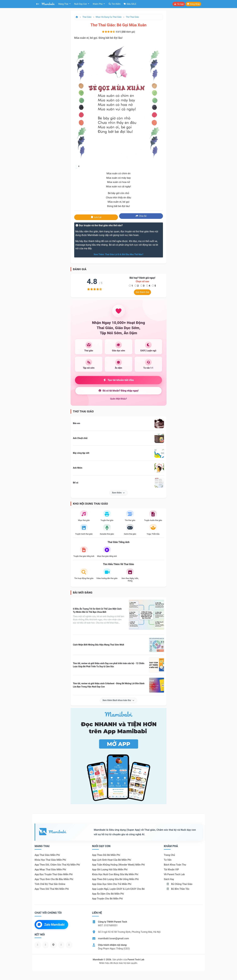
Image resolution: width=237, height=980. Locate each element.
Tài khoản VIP (171, 870)
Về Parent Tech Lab (174, 874)
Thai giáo (87, 17)
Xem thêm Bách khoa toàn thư (118, 700)
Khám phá (98, 4)
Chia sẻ (141, 216)
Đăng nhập (193, 4)
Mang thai (64, 4)
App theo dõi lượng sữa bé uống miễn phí (115, 879)
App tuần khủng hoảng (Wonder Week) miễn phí (118, 865)
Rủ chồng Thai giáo (179, 884)
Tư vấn (168, 860)
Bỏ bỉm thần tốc (178, 889)
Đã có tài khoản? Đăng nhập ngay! (118, 391)
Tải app (179, 4)
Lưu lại (96, 217)
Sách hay (169, 879)
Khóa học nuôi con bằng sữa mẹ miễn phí (115, 874)
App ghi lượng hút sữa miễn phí (110, 870)
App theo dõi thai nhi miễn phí (52, 889)
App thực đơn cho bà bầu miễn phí (54, 879)
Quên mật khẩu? (119, 399)
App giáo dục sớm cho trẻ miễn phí (112, 884)
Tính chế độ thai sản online (50, 884)
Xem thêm (119, 493)
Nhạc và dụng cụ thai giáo (109, 17)
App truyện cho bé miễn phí (107, 899)
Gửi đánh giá (142, 292)
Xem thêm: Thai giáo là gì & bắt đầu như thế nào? (118, 254)
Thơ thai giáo (132, 17)
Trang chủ (169, 855)
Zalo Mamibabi (50, 925)
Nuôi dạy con (81, 4)
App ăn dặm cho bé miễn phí (108, 894)
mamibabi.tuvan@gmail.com (113, 938)
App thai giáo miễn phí (47, 855)
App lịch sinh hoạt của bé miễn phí (112, 860)
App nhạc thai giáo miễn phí (50, 870)
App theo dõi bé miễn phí (106, 855)
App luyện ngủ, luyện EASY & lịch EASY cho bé (118, 889)
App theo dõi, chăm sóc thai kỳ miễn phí (57, 865)
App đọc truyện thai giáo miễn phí (54, 874)
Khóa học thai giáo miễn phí (50, 860)
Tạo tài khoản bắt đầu (119, 380)
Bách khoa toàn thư (175, 865)
